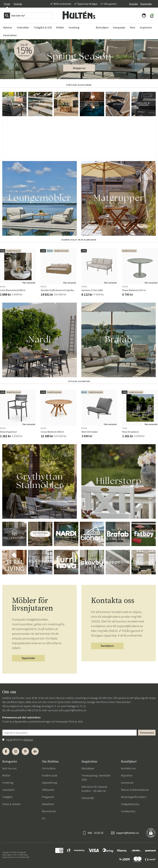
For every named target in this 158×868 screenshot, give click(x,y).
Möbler (6, 775)
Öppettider (146, 4)
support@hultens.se (75, 710)
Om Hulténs (49, 768)
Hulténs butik (50, 775)
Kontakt (134, 4)
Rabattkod (48, 804)
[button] (79, 76)
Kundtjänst (107, 646)
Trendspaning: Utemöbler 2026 (96, 778)
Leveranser (127, 783)
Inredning (8, 783)
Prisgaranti (48, 797)
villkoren (28, 740)
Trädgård (7, 797)
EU (44, 818)
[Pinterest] (25, 751)
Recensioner (49, 811)
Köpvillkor (127, 775)
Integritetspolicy (130, 804)
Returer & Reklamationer (135, 790)
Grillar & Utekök (11, 804)
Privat (7, 4)
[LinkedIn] (35, 751)
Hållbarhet (48, 790)
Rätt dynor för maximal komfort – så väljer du (94, 789)
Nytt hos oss (9, 768)
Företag (18, 4)
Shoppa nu (79, 68)
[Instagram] (16, 751)
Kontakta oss (128, 768)
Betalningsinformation (134, 797)
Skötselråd (88, 798)
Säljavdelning (49, 783)
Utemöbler (8, 790)
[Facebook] (6, 751)
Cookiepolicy (128, 811)
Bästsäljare (88, 768)
